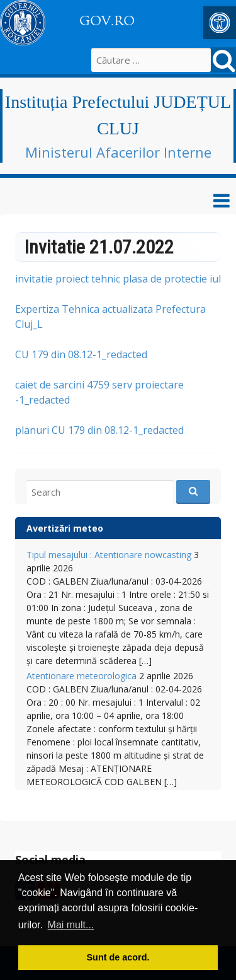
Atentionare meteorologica (81, 676)
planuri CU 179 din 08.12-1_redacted (99, 430)
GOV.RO (107, 21)
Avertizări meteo (65, 528)
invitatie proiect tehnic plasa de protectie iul (118, 279)
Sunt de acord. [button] (118, 957)
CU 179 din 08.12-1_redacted (81, 354)
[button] (220, 23)
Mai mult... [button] (71, 925)
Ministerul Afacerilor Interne (118, 152)
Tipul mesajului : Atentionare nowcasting (109, 555)
